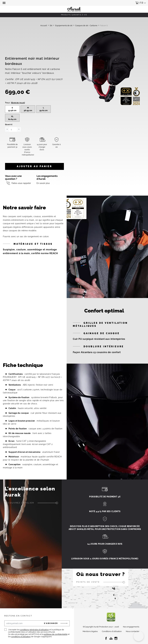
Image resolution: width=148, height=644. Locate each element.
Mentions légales (90, 631)
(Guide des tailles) (18, 103)
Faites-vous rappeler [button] (21, 183)
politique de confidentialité (56, 634)
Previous (74, 247)
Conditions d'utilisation (112, 631)
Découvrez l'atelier (19, 503)
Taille (15, 103)
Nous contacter (133, 631)
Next (140, 247)
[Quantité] (13, 129)
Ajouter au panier (34, 166)
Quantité (9, 124)
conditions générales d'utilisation (34, 630)
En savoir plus (43, 183)
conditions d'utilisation (21, 637)
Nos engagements (131, 627)
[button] (4, 3)
